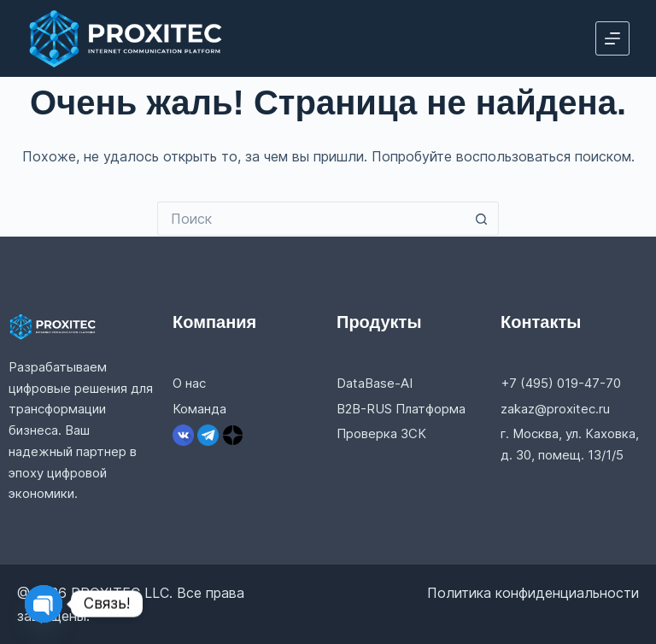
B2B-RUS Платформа (401, 409)
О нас (189, 383)
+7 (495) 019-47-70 (561, 383)
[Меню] (612, 38)
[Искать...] (311, 219)
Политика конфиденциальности (533, 593)
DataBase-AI (375, 383)
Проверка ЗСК (381, 433)
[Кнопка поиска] (482, 219)
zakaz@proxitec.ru (555, 409)
